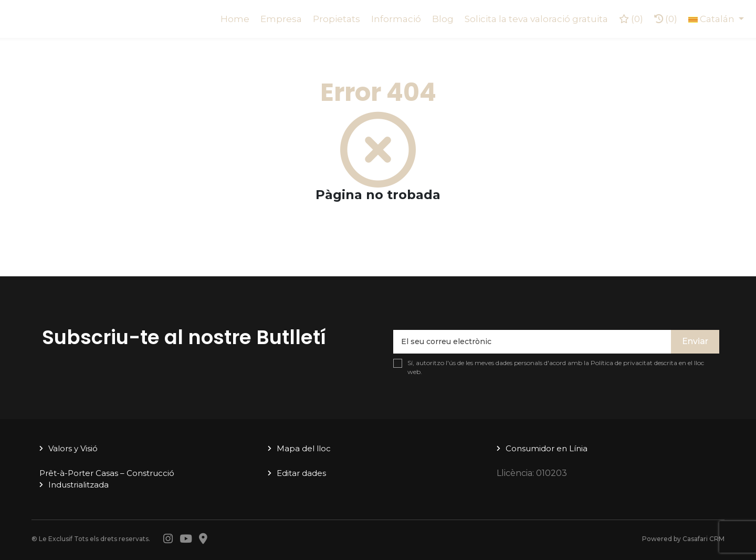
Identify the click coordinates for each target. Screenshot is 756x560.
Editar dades (301, 473)
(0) (666, 19)
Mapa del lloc (304, 448)
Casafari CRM (703, 539)
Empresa (281, 19)
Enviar (695, 341)
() (631, 19)
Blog (443, 19)
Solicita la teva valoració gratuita (536, 19)
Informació (396, 19)
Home (235, 19)
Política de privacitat (622, 363)
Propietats (337, 19)
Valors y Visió (73, 448)
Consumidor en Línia (547, 448)
